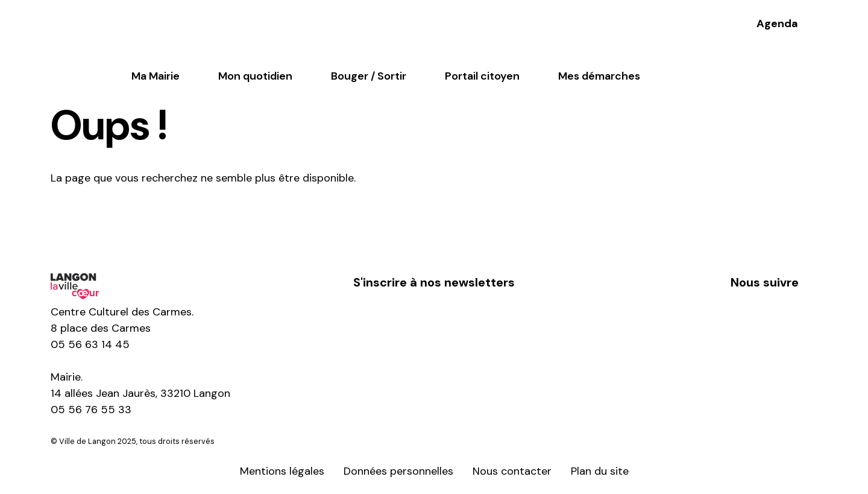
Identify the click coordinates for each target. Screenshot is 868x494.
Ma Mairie (156, 76)
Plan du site (600, 471)
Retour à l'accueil (116, 220)
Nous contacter (512, 471)
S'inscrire (434, 320)
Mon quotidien (255, 76)
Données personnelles (398, 471)
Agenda (777, 24)
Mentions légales (282, 471)
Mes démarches (599, 76)
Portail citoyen (482, 76)
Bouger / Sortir (369, 76)
